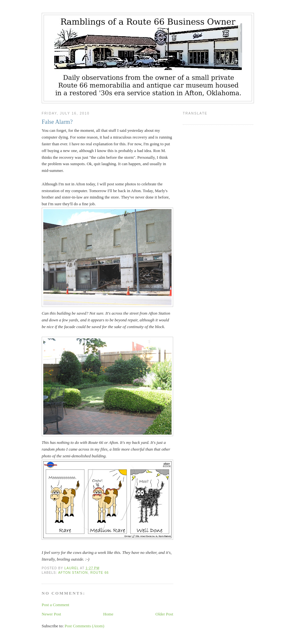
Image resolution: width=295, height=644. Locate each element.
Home (108, 614)
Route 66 (100, 573)
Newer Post (51, 614)
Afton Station (73, 573)
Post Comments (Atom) (85, 626)
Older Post (164, 614)
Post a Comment (55, 605)
